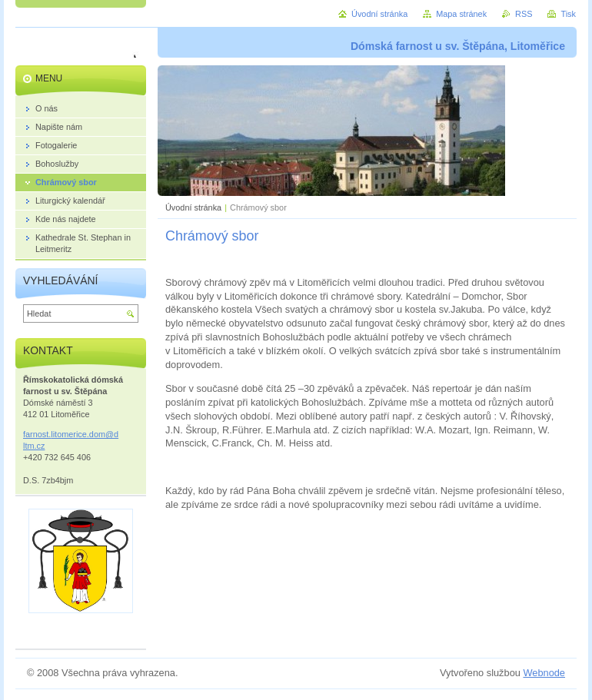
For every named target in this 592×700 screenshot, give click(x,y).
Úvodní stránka (193, 207)
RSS (524, 14)
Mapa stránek (461, 14)
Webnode (544, 673)
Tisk (568, 14)
